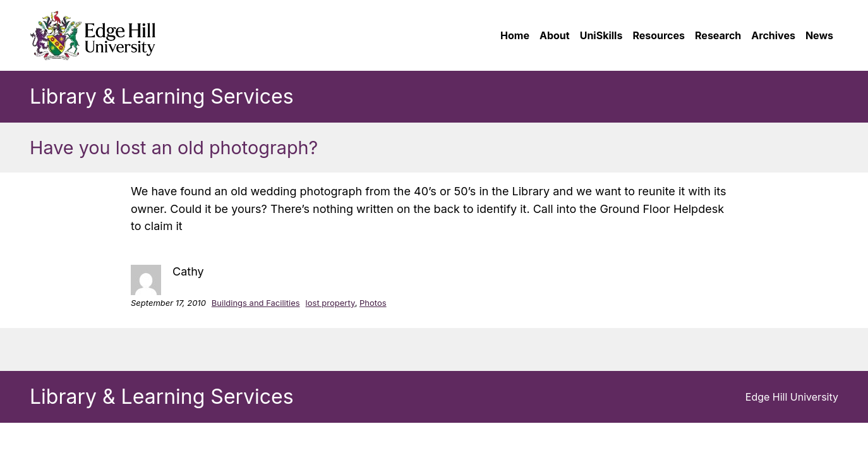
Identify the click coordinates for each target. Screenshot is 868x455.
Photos (373, 303)
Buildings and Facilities (256, 303)
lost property (330, 303)
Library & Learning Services (162, 96)
